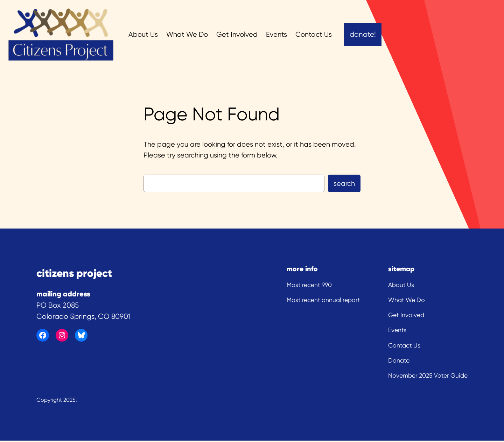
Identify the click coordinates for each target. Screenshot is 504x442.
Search (344, 184)
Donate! (363, 34)
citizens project (74, 273)
